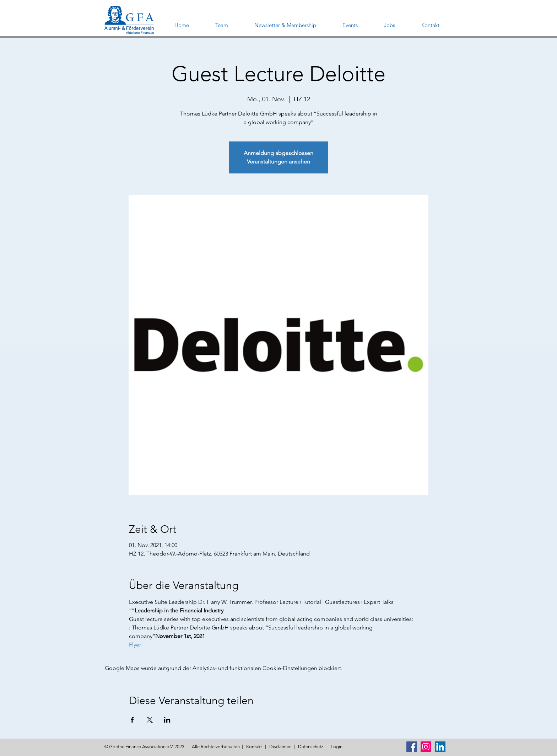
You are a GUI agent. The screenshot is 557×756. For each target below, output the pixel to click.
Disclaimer (280, 747)
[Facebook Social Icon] (412, 747)
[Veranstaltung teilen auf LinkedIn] (167, 720)
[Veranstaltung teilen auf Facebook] (132, 720)
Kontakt (254, 747)
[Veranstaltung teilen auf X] (150, 720)
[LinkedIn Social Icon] (440, 747)
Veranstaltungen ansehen (278, 162)
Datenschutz (311, 747)
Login (337, 747)
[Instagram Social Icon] (426, 747)
